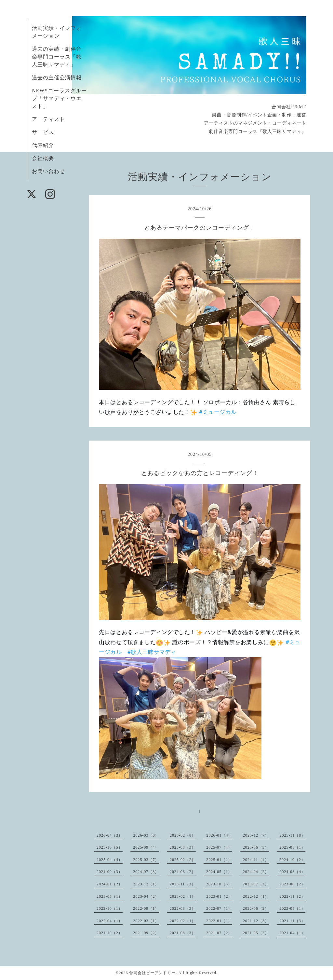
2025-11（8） (292, 835)
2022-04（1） (110, 921)
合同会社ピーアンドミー (152, 973)
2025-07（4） (219, 847)
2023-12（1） (146, 884)
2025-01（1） (219, 860)
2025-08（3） (183, 847)
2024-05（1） (219, 872)
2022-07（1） (219, 908)
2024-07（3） (146, 872)
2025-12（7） (256, 835)
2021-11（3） (292, 921)
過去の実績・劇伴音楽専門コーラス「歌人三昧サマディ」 (57, 57)
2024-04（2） (256, 872)
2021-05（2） (256, 933)
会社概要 (43, 158)
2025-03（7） (146, 860)
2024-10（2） (292, 860)
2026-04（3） (110, 835)
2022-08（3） (183, 908)
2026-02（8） (183, 835)
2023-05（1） (110, 896)
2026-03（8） (146, 835)
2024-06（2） (183, 872)
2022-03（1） (146, 921)
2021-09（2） (146, 933)
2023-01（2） (219, 896)
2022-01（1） (219, 921)
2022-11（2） (292, 896)
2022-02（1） (183, 921)
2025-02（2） (183, 860)
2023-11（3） (183, 884)
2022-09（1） (146, 908)
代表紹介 (43, 145)
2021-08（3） (183, 933)
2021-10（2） (110, 933)
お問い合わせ (48, 171)
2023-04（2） (146, 896)
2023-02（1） (183, 896)
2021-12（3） (256, 921)
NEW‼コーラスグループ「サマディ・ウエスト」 (59, 98)
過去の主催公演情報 (57, 78)
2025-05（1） (292, 847)
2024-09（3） (110, 872)
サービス (43, 132)
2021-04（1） (292, 933)
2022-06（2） (256, 908)
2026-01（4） (219, 835)
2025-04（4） (110, 860)
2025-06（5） (256, 847)
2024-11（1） (256, 860)
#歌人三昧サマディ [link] (152, 652)
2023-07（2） (256, 884)
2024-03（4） (292, 872)
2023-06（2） (292, 884)
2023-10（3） (219, 884)
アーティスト (48, 119)
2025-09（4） (146, 847)
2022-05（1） (292, 908)
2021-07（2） (219, 933)
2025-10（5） (110, 847)
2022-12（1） (256, 896)
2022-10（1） (110, 908)
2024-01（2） (110, 884)
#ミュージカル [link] (218, 412)
